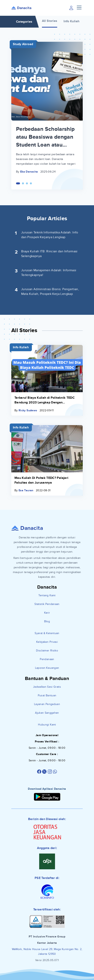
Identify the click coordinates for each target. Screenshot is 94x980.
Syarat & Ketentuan (47, 633)
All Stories (50, 21)
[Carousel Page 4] (31, 183)
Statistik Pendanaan (47, 604)
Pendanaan (47, 659)
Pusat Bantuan (47, 695)
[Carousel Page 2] (23, 183)
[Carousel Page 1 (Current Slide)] (18, 183)
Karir (47, 613)
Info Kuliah (71, 21)
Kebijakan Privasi (47, 642)
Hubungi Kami (47, 725)
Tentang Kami (47, 595)
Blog (47, 621)
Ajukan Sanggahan (47, 713)
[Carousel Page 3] (27, 183)
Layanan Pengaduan (47, 704)
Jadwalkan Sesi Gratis (47, 687)
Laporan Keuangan (47, 668)
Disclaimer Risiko (47, 651)
